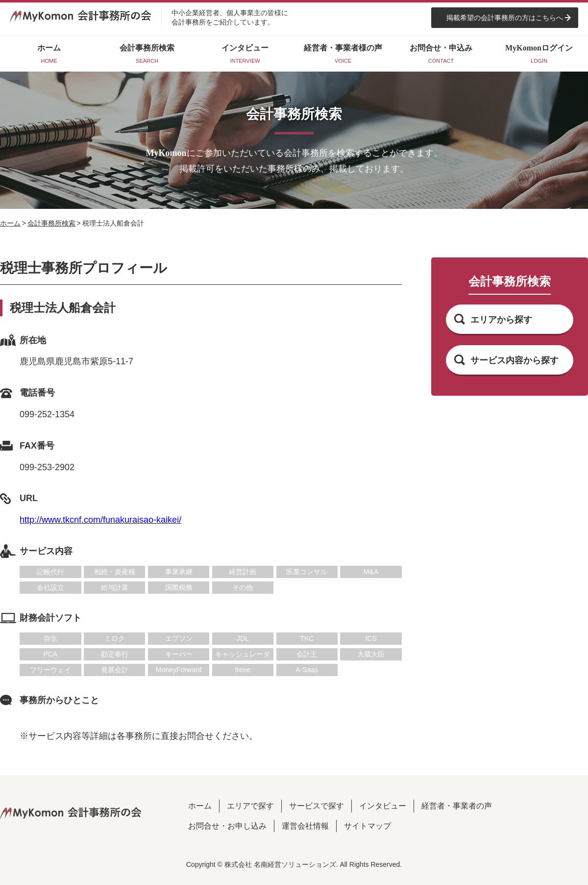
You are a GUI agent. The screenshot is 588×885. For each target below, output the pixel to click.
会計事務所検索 (51, 223)
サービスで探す (317, 806)
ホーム (10, 223)
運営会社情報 (305, 826)
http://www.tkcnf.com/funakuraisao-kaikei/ (100, 520)
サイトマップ (367, 826)
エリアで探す (250, 806)
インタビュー (383, 806)
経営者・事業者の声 (457, 806)
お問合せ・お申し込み (227, 826)
